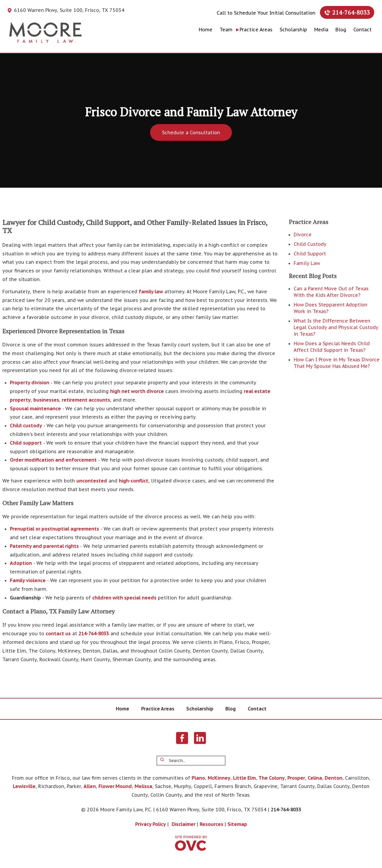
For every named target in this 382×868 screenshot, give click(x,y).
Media (321, 30)
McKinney (219, 778)
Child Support (310, 254)
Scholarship (293, 30)
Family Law (307, 263)
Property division (30, 383)
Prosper (296, 778)
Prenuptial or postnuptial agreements (54, 529)
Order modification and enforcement (53, 460)
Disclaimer (184, 824)
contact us (58, 633)
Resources (211, 824)
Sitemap (237, 824)
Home (206, 30)
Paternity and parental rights (44, 546)
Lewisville (24, 786)
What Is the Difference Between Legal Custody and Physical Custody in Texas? (336, 327)
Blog (341, 30)
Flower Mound (115, 786)
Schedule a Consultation (191, 132)
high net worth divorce (137, 391)
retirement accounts (86, 400)
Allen (90, 786)
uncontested (92, 481)
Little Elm (244, 778)
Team (226, 30)
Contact (362, 30)
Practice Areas (256, 30)
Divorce (303, 235)
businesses (46, 400)
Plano (198, 778)
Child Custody (310, 244)
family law (151, 292)
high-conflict (134, 481)
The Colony (272, 778)
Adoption (21, 563)
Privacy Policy (151, 824)
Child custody (26, 425)
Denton (334, 778)
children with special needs (124, 598)
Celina (315, 778)
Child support (26, 443)
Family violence (28, 580)
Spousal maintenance (35, 408)
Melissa (143, 786)
